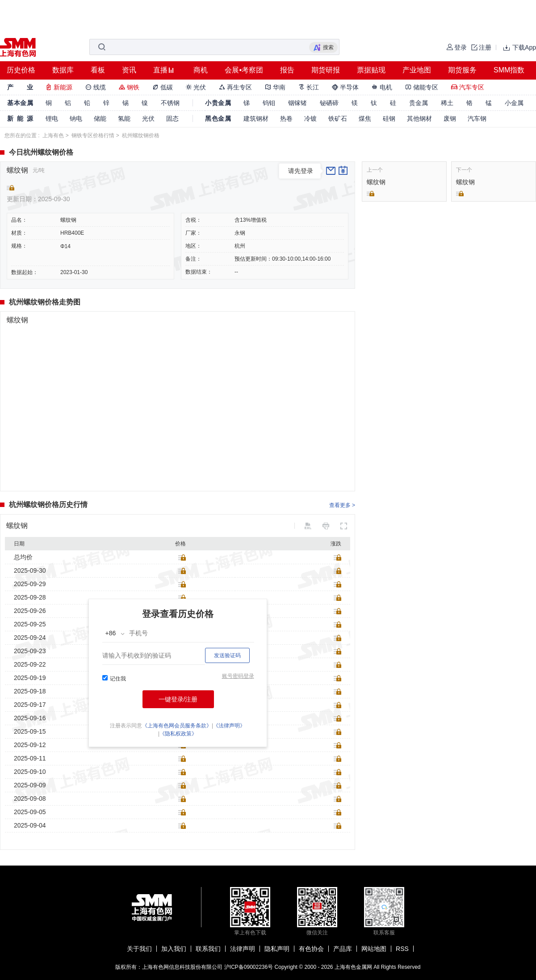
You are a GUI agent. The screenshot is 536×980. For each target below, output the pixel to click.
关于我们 (139, 949)
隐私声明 (277, 949)
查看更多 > (342, 505)
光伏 (196, 87)
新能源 (59, 87)
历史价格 (21, 70)
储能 (100, 118)
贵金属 (419, 103)
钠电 (76, 118)
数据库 (63, 70)
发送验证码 (227, 655)
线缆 (96, 87)
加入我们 (174, 949)
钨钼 (269, 103)
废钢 (450, 118)
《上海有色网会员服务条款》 (177, 726)
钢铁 (129, 87)
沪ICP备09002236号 (249, 967)
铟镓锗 (297, 103)
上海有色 (53, 135)
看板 (98, 70)
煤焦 (365, 118)
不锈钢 (170, 103)
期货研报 (326, 70)
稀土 (447, 103)
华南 (275, 87)
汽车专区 (468, 87)
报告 (287, 70)
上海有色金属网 (353, 967)
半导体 (345, 87)
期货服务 (462, 70)
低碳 (163, 87)
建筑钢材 (256, 118)
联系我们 (208, 949)
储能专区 (422, 87)
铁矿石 (338, 118)
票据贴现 (371, 70)
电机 (382, 87)
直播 (160, 70)
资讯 (129, 70)
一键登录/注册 (178, 699)
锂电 (52, 118)
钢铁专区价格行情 (93, 135)
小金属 (514, 103)
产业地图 (417, 70)
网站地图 (374, 949)
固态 (172, 118)
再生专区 (235, 87)
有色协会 (311, 949)
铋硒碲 (329, 103)
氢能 (124, 118)
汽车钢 (477, 118)
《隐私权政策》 (178, 734)
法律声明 (243, 949)
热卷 (286, 118)
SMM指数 (509, 70)
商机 (201, 70)
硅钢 (389, 118)
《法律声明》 (229, 726)
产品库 (343, 949)
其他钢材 (419, 118)
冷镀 (310, 118)
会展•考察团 (244, 70)
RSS (402, 949)
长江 (309, 87)
